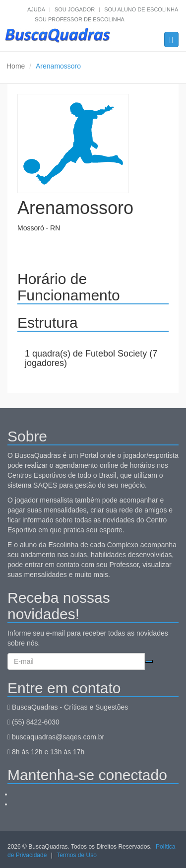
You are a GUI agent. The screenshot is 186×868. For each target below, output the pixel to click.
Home (16, 66)
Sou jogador (75, 9)
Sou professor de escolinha (80, 19)
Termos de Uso (77, 855)
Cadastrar (149, 661)
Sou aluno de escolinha (141, 9)
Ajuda (36, 9)
